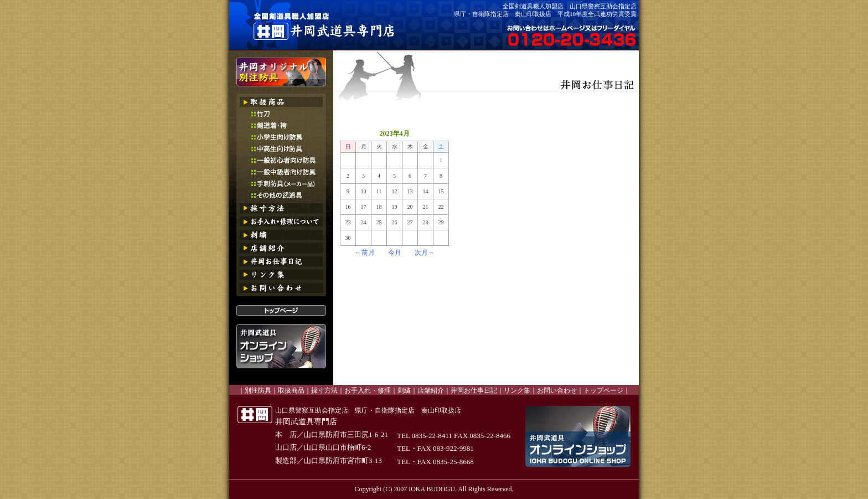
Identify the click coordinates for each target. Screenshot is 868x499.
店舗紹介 (431, 390)
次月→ (425, 253)
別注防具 (258, 390)
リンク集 (517, 390)
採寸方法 (324, 390)
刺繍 (404, 390)
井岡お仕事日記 (474, 390)
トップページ (603, 390)
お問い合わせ (557, 390)
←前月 (365, 253)
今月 (395, 253)
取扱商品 (291, 390)
